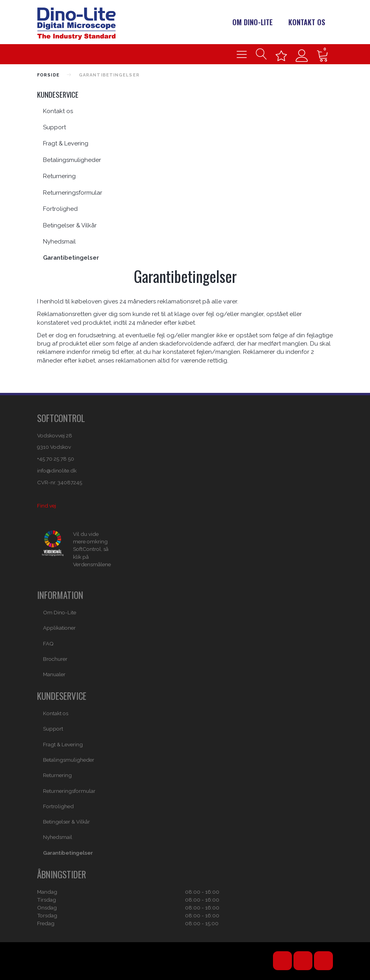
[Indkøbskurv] (323, 54)
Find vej (47, 506)
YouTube (282, 961)
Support (54, 127)
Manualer (54, 674)
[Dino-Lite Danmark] (76, 23)
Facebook (303, 961)
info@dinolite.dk (57, 470)
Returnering (59, 176)
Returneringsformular (73, 193)
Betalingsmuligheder (72, 160)
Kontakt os (307, 22)
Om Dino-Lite (252, 22)
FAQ (48, 643)
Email (323, 961)
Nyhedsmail (59, 242)
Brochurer (55, 659)
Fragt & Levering (66, 143)
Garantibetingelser (71, 258)
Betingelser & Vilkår (70, 225)
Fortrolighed (60, 209)
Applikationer (59, 628)
